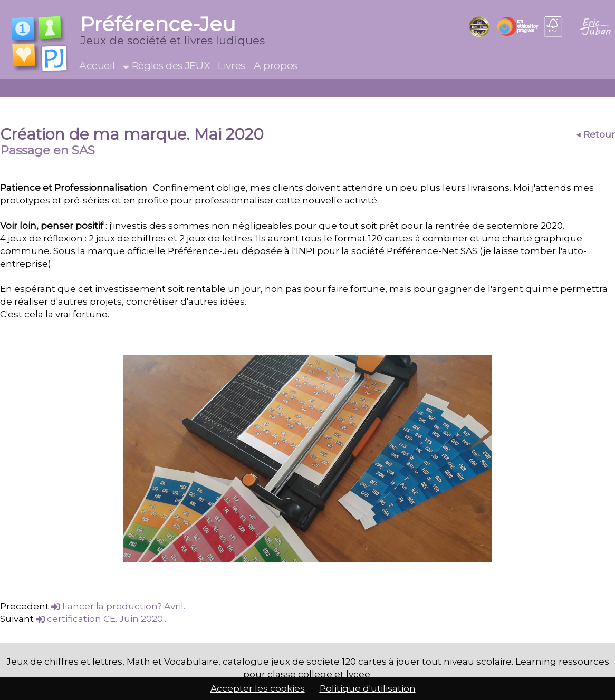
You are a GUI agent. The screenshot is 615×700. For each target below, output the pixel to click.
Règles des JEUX (166, 66)
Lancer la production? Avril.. (119, 606)
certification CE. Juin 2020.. (101, 619)
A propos (276, 66)
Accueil (97, 66)
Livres (232, 66)
